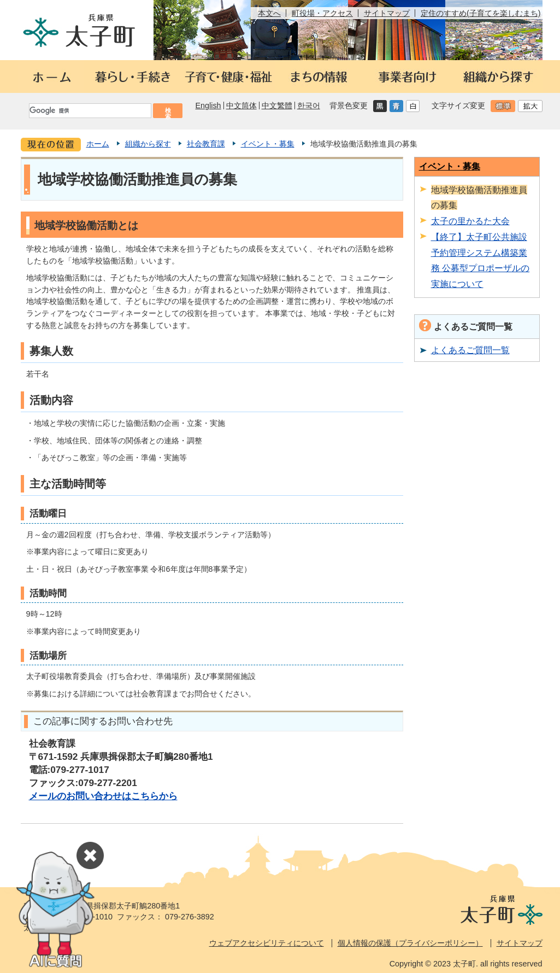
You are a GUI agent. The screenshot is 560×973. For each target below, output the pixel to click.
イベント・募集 (268, 144)
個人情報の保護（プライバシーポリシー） (410, 943)
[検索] (90, 111)
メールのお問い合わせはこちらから (103, 796)
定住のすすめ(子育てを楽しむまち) (481, 13)
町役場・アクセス (322, 13)
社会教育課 (206, 144)
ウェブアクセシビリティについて (267, 943)
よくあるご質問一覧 (470, 350)
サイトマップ (387, 13)
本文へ (269, 13)
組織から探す (148, 144)
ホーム (98, 144)
